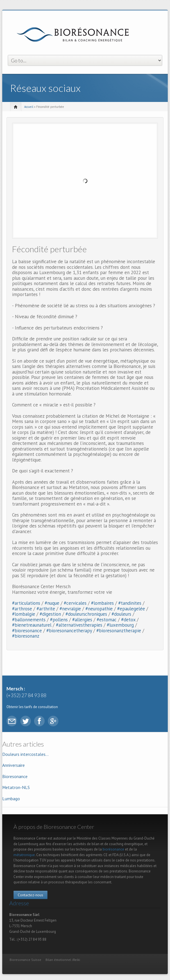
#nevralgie (70, 609)
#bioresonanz (26, 636)
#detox (128, 620)
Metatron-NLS (16, 787)
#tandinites (130, 603)
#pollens (59, 620)
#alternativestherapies (79, 625)
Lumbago (11, 799)
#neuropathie (99, 609)
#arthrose (22, 609)
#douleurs (121, 614)
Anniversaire (13, 765)
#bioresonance (27, 631)
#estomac (107, 620)
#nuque (52, 603)
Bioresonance (15, 776)
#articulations (26, 603)
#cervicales (75, 603)
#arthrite (46, 609)
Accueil (29, 107)
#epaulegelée (131, 609)
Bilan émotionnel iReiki (63, 960)
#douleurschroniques (86, 614)
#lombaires (102, 603)
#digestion (50, 614)
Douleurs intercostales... (25, 754)
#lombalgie (24, 614)
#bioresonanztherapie (119, 631)
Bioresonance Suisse (25, 960)
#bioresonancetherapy (69, 631)
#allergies (82, 620)
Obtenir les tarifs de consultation (32, 707)
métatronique (24, 855)
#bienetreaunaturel (32, 625)
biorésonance (113, 849)
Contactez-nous (30, 895)
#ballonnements (29, 620)
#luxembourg (120, 625)
